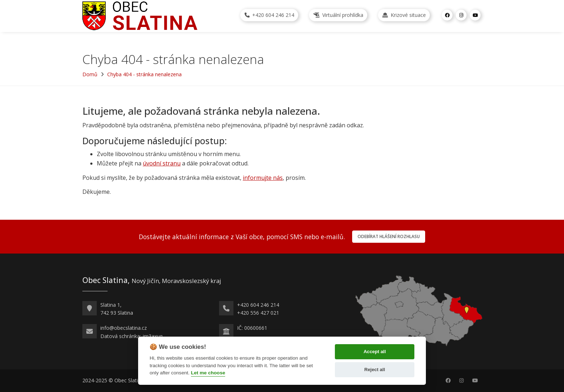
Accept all (375, 352)
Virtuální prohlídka (338, 15)
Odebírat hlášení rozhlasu (389, 236)
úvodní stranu (162, 163)
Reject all (375, 370)
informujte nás (263, 178)
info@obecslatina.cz (124, 328)
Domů (90, 74)
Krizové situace (404, 15)
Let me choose (208, 373)
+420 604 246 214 (269, 15)
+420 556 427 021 (258, 313)
